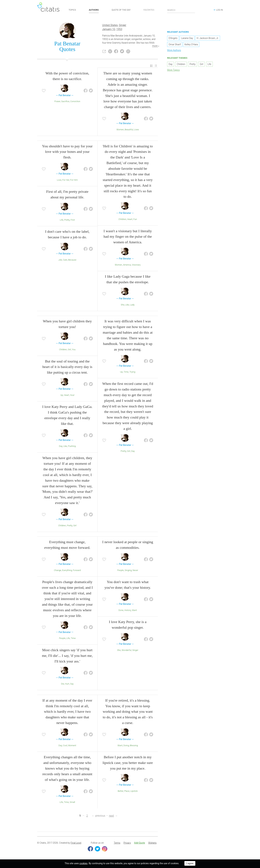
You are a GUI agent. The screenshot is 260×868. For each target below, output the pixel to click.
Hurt (67, 684)
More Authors (174, 50)
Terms (117, 843)
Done (121, 610)
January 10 (109, 29)
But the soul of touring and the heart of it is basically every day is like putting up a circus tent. (67, 367)
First (73, 220)
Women (120, 130)
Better (120, 791)
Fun (135, 219)
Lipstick (134, 791)
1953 (119, 29)
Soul (72, 395)
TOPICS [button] (72, 10)
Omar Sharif (175, 44)
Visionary (136, 265)
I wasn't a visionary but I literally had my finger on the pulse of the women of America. (128, 237)
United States (110, 25)
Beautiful (129, 130)
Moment (72, 745)
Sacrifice (65, 101)
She (123, 305)
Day (61, 446)
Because (72, 260)
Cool (65, 745)
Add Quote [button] (140, 843)
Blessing (134, 745)
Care (65, 260)
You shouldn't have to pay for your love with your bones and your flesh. (67, 152)
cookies (83, 863)
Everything (67, 570)
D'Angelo (173, 38)
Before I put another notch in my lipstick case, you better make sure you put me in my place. (128, 763)
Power (57, 101)
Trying (132, 372)
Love (59, 180)
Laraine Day (187, 38)
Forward (77, 570)
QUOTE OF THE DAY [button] (121, 10)
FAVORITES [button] (149, 10)
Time (126, 372)
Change (58, 570)
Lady (132, 305)
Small (72, 802)
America (127, 265)
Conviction (75, 101)
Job (60, 260)
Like (127, 305)
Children (122, 219)
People (62, 638)
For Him (74, 180)
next (111, 816)
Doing (126, 745)
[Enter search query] (181, 10)
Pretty (67, 220)
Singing (128, 570)
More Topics (173, 70)
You (74, 349)
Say (72, 684)
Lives (136, 130)
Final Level (76, 843)
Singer (123, 25)
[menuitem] (151, 66)
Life (62, 220)
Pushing (72, 446)
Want (134, 610)
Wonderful (126, 650)
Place (127, 791)
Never (135, 570)
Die (63, 684)
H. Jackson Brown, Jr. (208, 38)
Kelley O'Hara (191, 44)
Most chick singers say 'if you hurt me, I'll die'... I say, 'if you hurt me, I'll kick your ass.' (67, 656)
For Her (66, 180)
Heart (130, 219)
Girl (69, 349)
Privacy (127, 843)
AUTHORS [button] (94, 10)
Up (62, 395)
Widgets (152, 843)
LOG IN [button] (220, 10)
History (128, 610)
